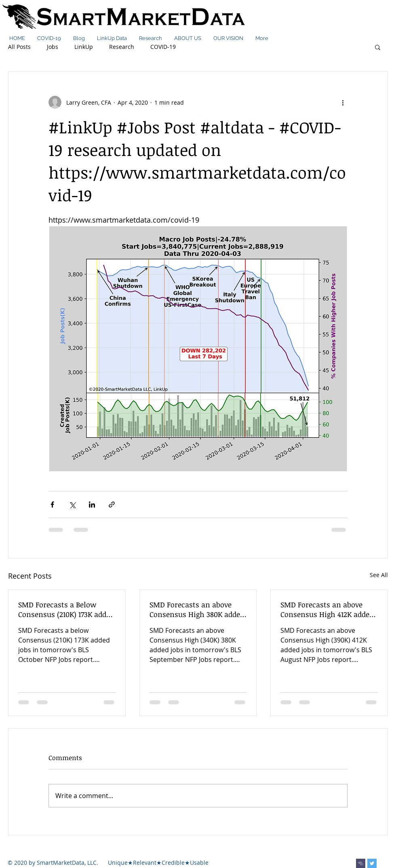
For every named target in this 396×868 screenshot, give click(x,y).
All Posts (19, 47)
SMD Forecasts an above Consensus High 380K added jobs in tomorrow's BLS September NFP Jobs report (197, 609)
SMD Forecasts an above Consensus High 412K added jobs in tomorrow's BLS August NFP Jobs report (327, 609)
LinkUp (84, 47)
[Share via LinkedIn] (92, 505)
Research (122, 47)
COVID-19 (163, 47)
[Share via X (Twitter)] (72, 505)
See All (379, 575)
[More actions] (343, 102)
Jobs (53, 47)
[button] (378, 47)
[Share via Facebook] (52, 505)
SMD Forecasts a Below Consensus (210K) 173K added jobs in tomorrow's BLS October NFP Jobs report (66, 609)
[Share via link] (112, 505)
